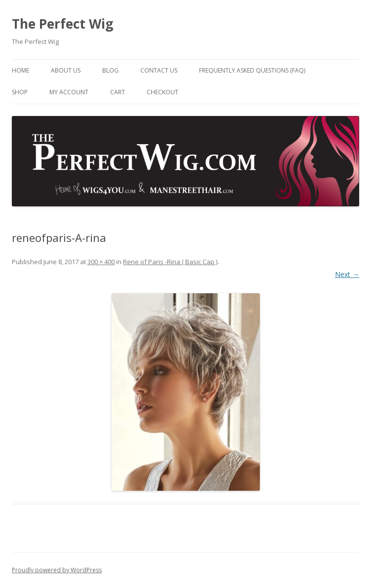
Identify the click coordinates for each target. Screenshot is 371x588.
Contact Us (159, 70)
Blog (110, 70)
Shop (20, 92)
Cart (118, 92)
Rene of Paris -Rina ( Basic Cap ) (170, 262)
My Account (69, 92)
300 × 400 (101, 262)
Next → (347, 274)
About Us (66, 70)
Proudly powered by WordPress (57, 570)
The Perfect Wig (62, 24)
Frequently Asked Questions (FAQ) (252, 70)
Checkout (163, 92)
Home (21, 70)
